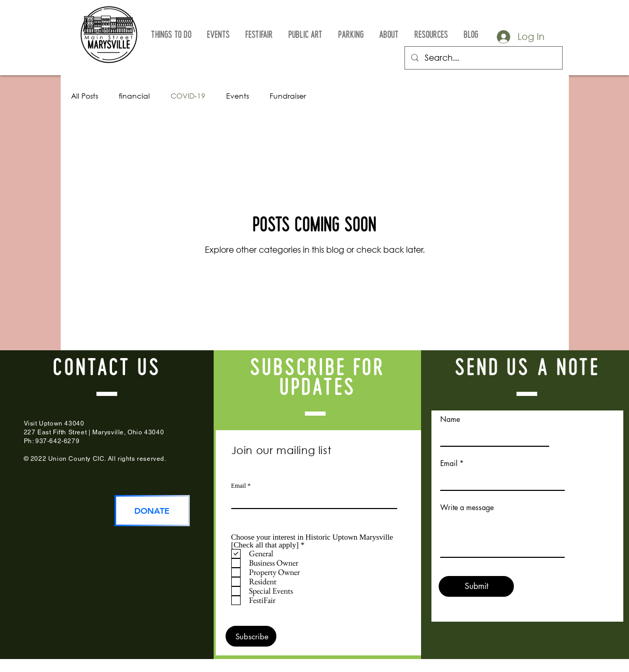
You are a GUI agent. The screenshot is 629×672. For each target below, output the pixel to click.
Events (237, 96)
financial (134, 96)
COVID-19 (188, 96)
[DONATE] (152, 511)
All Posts (85, 96)
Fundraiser (288, 96)
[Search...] (483, 58)
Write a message (467, 508)
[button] (171, 35)
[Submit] (476, 586)
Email (239, 486)
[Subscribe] (251, 636)
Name (450, 419)
